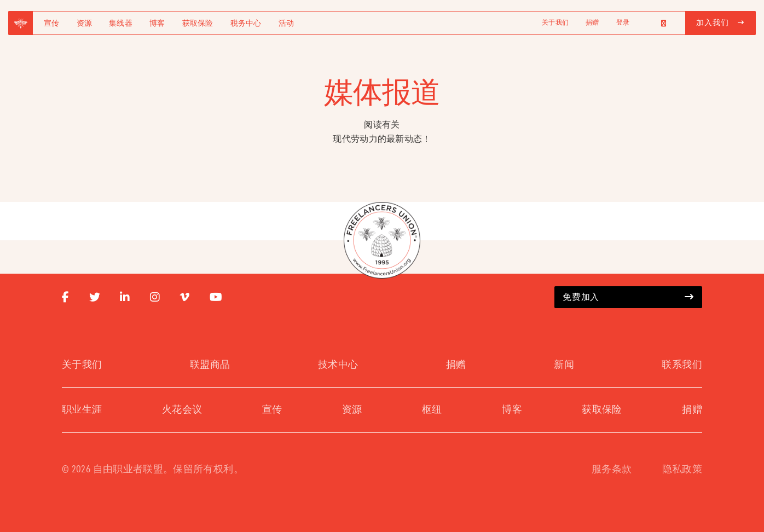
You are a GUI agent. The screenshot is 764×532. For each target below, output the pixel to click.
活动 (286, 24)
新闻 (564, 365)
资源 (85, 24)
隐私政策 (682, 470)
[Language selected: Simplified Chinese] (657, 23)
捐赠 (592, 23)
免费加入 (628, 297)
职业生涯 (82, 410)
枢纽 (432, 410)
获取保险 (198, 24)
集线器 (121, 24)
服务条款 (612, 470)
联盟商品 (210, 365)
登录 (623, 23)
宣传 (52, 24)
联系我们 (682, 365)
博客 (157, 24)
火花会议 (182, 410)
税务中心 (246, 24)
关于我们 (555, 23)
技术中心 (338, 365)
